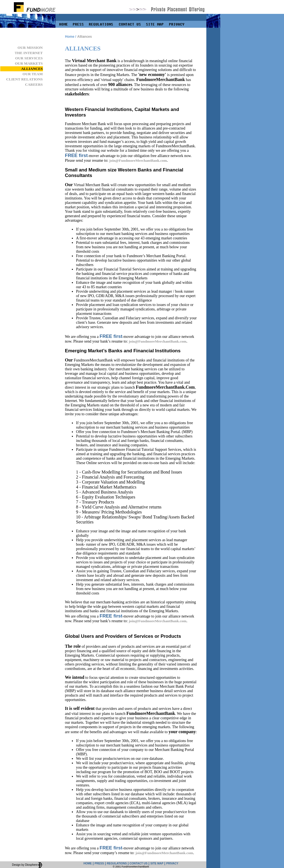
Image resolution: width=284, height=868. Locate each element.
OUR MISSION (30, 48)
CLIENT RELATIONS (24, 79)
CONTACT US (139, 863)
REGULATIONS (117, 863)
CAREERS (34, 84)
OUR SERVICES (29, 58)
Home (69, 37)
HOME (88, 863)
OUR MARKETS (29, 63)
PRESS (99, 863)
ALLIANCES (32, 69)
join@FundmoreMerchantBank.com (138, 160)
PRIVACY (172, 863)
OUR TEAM (33, 74)
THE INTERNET (29, 53)
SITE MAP (157, 863)
